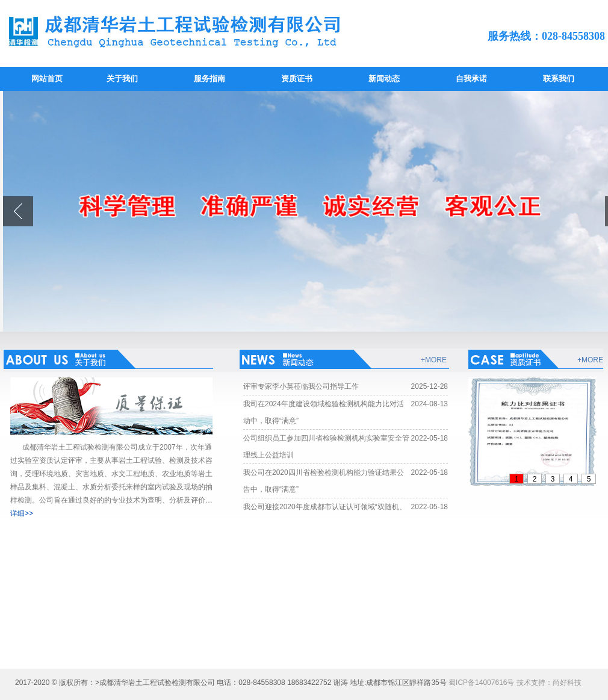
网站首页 (47, 79)
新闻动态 (384, 79)
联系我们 (559, 79)
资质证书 (297, 79)
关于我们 (122, 79)
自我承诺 (471, 79)
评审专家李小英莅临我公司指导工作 (301, 386)
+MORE (434, 360)
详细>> (22, 513)
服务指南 (209, 79)
